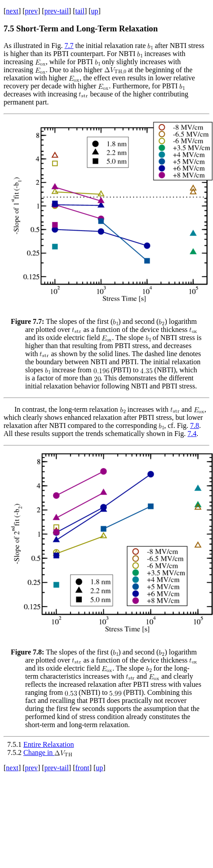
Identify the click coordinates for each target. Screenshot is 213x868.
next (12, 11)
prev (31, 11)
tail (80, 11)
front (82, 768)
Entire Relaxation (49, 744)
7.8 (195, 425)
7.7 (69, 46)
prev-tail (57, 11)
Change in (48, 752)
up (95, 11)
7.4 (192, 434)
